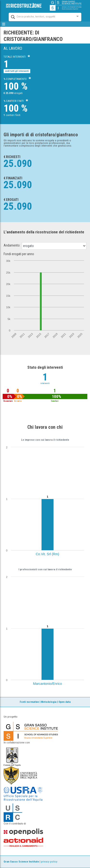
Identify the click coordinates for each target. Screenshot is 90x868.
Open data (65, 702)
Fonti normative (29, 702)
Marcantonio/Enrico (48, 684)
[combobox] (41, 16)
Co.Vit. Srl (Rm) (48, 554)
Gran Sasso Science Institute (21, 862)
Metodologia (49, 702)
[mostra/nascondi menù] (4, 24)
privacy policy (49, 862)
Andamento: (12, 245)
